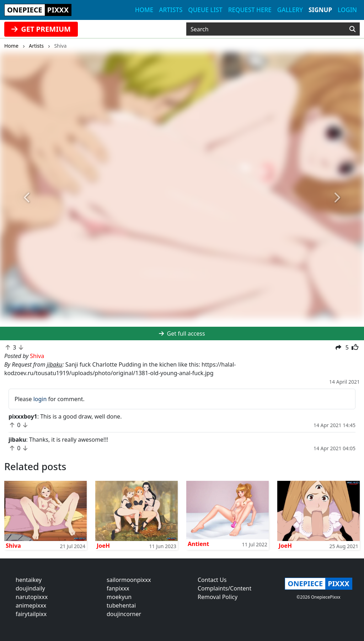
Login (347, 10)
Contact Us (212, 580)
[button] (27, 198)
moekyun (119, 597)
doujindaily (30, 588)
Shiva (13, 546)
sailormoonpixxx (129, 580)
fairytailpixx (31, 614)
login (40, 399)
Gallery (290, 10)
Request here (250, 10)
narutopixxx (32, 597)
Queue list (205, 10)
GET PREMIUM (41, 29)
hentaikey (29, 580)
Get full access (182, 333)
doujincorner (124, 614)
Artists (171, 10)
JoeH (103, 546)
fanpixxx (118, 588)
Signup (320, 10)
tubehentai (121, 605)
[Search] (352, 29)
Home (144, 10)
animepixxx (31, 605)
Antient (198, 544)
